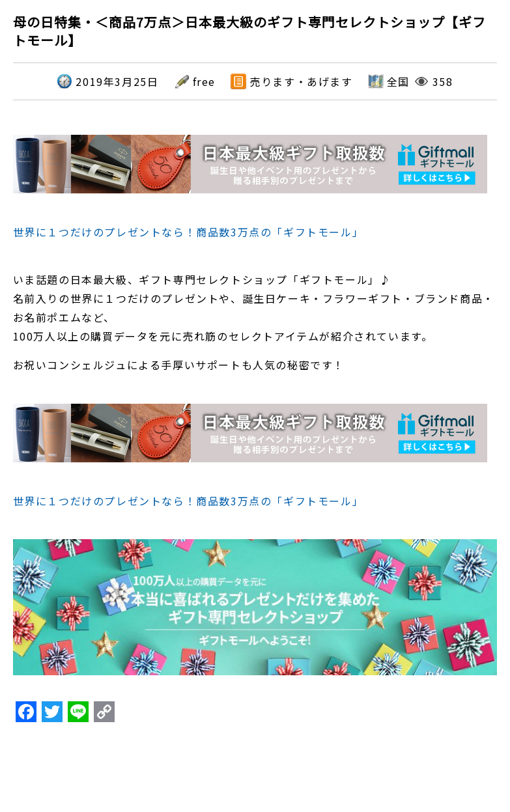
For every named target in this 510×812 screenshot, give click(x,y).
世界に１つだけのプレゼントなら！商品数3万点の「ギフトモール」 (189, 232)
